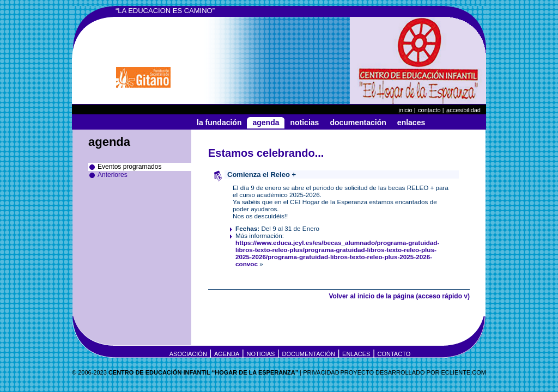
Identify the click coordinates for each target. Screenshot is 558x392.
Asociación (188, 354)
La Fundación (219, 122)
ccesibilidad (463, 110)
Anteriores (113, 175)
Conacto (429, 110)
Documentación (358, 122)
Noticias (304, 122)
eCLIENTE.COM (463, 372)
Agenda (266, 122)
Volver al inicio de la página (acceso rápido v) (399, 296)
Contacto (394, 354)
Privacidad (321, 372)
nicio (406, 110)
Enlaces (411, 122)
